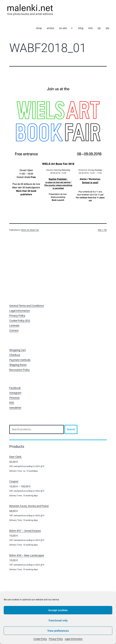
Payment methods (20, 360)
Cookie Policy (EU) (20, 321)
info (91, 28)
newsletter (15, 408)
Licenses (14, 325)
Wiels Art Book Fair (30, 230)
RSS (12, 403)
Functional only (58, 621)
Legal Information (74, 639)
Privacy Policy (56, 639)
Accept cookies (58, 610)
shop (39, 28)
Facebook (15, 388)
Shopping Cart (18, 350)
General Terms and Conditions (27, 306)
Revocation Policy (19, 370)
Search (71, 429)
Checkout (15, 355)
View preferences (58, 631)
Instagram (15, 393)
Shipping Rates (18, 365)
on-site (63, 28)
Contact (14, 330)
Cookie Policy (40, 639)
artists (50, 28)
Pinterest (14, 398)
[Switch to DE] (99, 28)
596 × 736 (102, 230)
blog (81, 28)
